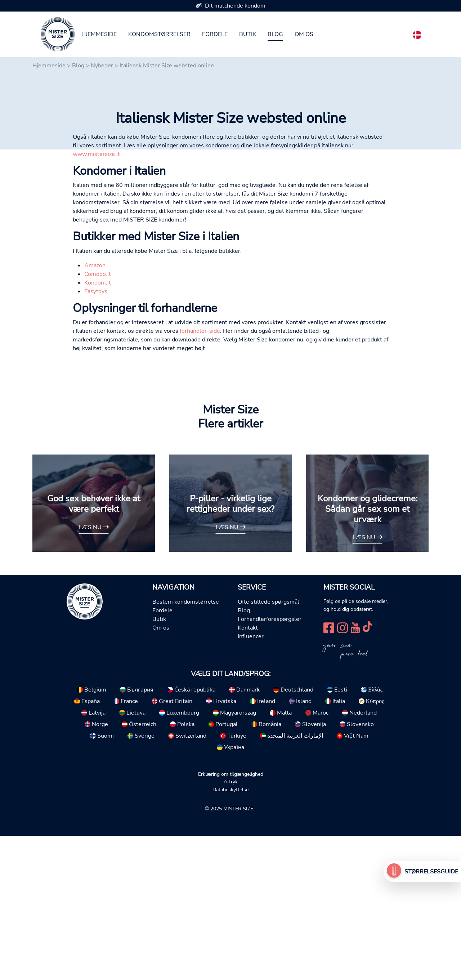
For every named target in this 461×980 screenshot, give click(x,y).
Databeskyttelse (230, 934)
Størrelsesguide (431, 872)
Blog (275, 34)
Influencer (251, 780)
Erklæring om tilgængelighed (231, 918)
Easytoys (96, 435)
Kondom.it (98, 427)
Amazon (95, 410)
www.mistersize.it (96, 298)
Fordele (215, 34)
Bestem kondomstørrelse (186, 746)
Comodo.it (98, 418)
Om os (304, 34)
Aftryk (231, 926)
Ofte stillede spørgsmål (268, 746)
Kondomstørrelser (159, 34)
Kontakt (248, 772)
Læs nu (94, 671)
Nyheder (102, 66)
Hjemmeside (99, 34)
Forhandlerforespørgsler (270, 763)
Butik (248, 34)
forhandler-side (200, 475)
